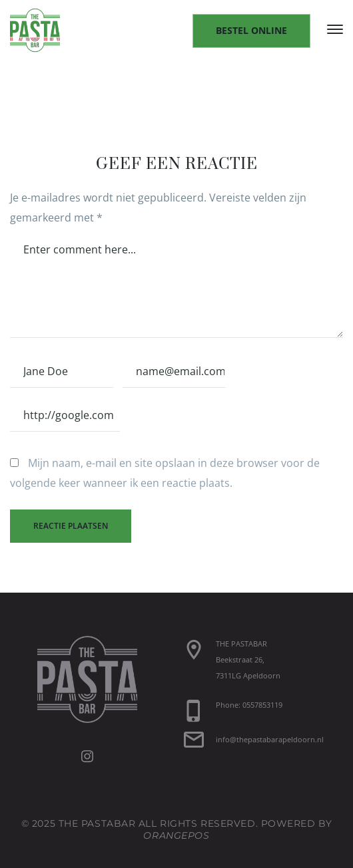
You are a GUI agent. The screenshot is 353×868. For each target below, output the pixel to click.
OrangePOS (176, 835)
